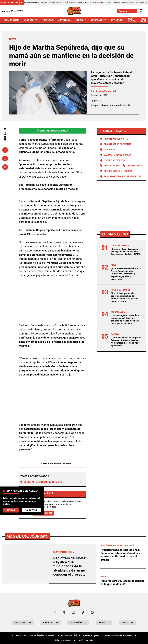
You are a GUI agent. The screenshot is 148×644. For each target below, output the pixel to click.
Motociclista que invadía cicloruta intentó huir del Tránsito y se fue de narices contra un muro (124, 297)
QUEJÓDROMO (11, 20)
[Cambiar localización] (127, 11)
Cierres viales (135, 166)
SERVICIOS (117, 20)
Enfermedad (40, 482)
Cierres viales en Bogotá (118, 171)
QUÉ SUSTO (132, 20)
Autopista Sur (112, 166)
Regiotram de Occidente (118, 144)
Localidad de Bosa (114, 160)
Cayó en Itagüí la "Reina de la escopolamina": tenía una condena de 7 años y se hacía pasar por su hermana (125, 319)
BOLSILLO (81, 20)
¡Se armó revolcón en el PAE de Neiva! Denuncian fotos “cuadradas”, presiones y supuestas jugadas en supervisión (126, 274)
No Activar (31, 510)
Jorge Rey (109, 150)
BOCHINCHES (99, 20)
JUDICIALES (31, 20)
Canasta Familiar (10, 2)
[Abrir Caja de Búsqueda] (141, 11)
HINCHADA (65, 20)
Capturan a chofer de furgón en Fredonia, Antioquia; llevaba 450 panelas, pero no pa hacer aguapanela (126, 342)
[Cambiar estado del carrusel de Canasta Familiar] (22, 2)
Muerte (26, 482)
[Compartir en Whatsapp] (5, 167)
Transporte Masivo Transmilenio (123, 176)
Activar (11, 510)
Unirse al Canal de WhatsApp (53, 131)
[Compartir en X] (5, 159)
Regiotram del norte (116, 139)
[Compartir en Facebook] (5, 150)
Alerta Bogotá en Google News (53, 464)
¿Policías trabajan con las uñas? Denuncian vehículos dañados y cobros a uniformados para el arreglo (120, 635)
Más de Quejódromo (28, 617)
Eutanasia (56, 482)
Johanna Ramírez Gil (106, 91)
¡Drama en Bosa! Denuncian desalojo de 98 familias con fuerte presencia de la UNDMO (126, 252)
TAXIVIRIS (48, 20)
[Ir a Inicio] (74, 11)
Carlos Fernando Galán (118, 155)
